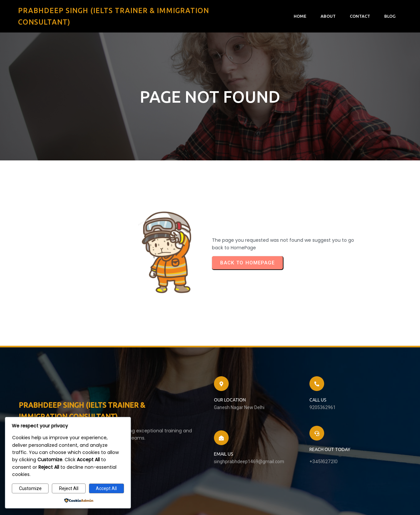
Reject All (69, 488)
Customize (30, 488)
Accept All (106, 488)
